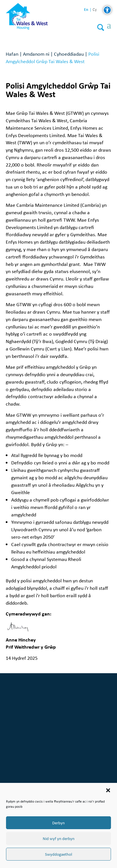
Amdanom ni (36, 54)
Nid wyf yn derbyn (59, 839)
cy (95, 10)
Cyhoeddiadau (69, 54)
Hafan (12, 54)
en (86, 10)
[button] (108, 790)
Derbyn (58, 823)
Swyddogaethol (58, 854)
